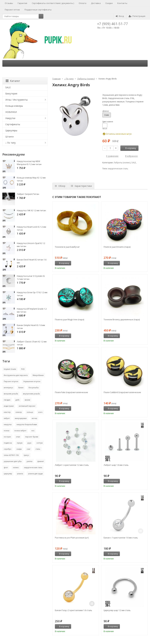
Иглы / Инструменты (16, 100)
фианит (41, 461)
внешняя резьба (11, 394)
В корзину (129, 148)
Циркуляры (11, 130)
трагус (26, 455)
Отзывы (9, 3)
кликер (19, 412)
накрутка (8, 424)
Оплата (82, 3)
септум (40, 443)
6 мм (107, 115)
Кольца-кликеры (14, 106)
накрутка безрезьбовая (27, 424)
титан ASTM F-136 (11, 455)
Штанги (9, 137)
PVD (23, 369)
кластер (7, 412)
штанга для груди (35, 474)
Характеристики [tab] (81, 186)
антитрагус (9, 387)
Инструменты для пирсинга (16, 375)
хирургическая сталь (118, 169)
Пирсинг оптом (12, 10)
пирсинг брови (32, 437)
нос (33, 431)
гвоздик (7, 400)
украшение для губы (13, 461)
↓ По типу (69, 79)
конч (40, 412)
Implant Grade (10, 369)
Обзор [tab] (60, 186)
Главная (56, 79)
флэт (6, 467)
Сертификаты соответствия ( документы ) (53, 3)
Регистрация (137, 16)
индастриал (9, 406)
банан (21, 387)
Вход (120, 16)
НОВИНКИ (11, 112)
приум (20, 443)
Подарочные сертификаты (38, 10)
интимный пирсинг (27, 406)
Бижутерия (11, 94)
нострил (7, 437)
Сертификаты (13, 124)
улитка (29, 461)
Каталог (13, 81)
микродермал (21, 418)
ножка (7, 431)
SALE (134, 163)
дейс (18, 400)
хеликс (16, 467)
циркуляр (8, 474)
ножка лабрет (20, 431)
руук (29, 443)
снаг (29, 449)
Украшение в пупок (32, 381)
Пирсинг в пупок (11, 381)
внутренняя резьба (31, 394)
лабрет (7, 418)
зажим (27, 400)
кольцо (30, 412)
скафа (19, 449)
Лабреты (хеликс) (86, 79)
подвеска (8, 443)
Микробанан (38, 375)
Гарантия (22, 3)
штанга (20, 474)
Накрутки (10, 118)
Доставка (96, 3)
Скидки (109, 3)
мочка (34, 418)
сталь (38, 449)
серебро (8, 449)
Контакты (122, 3)
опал (18, 437)
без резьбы (34, 387)
